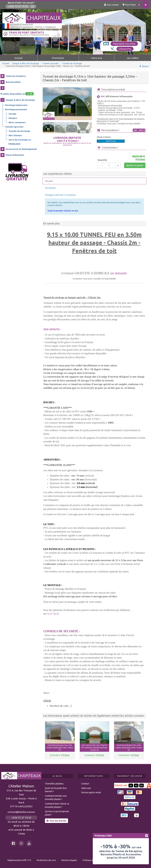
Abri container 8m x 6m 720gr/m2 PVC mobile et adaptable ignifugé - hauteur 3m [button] (94, 748)
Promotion (58, 58)
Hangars (13, 118)
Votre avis (97, 58)
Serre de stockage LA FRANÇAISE (20, 142)
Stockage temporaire (16, 105)
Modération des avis (46, 860)
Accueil (19, 58)
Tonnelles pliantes (54, 784)
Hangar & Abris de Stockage (26, 63)
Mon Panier (132, 5)
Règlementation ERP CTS (19, 860)
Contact (85, 784)
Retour (145, 66)
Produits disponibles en (17, 94)
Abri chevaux (15, 135)
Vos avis (49, 181)
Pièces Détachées (15, 155)
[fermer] (147, 836)
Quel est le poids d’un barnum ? (56, 790)
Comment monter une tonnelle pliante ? (56, 798)
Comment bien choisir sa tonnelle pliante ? (57, 805)
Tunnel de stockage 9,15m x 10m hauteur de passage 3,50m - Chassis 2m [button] (60, 748)
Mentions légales (69, 860)
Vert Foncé (111, 141)
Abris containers (17, 122)
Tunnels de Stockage (72, 63)
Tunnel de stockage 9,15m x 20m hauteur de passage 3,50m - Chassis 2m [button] (129, 748)
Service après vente (91, 792)
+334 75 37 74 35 (18, 6)
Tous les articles (56, 821)
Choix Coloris (104, 137)
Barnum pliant (13, 82)
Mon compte (111, 5)
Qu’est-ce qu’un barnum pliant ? (57, 813)
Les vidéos (133, 58)
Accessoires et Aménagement (21, 149)
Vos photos (50, 188)
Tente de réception (16, 76)
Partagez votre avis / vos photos (60, 195)
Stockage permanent (16, 109)
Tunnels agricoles (51, 63)
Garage (12, 114)
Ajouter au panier (135, 165)
